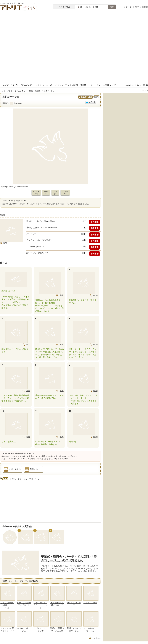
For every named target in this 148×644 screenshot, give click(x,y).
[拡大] (5, 243)
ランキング (26, 85)
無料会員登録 (142, 7)
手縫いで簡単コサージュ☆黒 (57, 630)
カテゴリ (14, 85)
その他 (30, 91)
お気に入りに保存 (85, 99)
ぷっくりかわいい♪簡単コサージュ (7, 605)
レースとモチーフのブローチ (24, 604)
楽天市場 (95, 222)
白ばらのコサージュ (24, 630)
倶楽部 (83, 85)
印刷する (31, 470)
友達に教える (12, 470)
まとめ (49, 85)
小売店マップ (109, 85)
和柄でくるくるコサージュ (74, 630)
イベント (59, 85)
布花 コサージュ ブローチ (24, 479)
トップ (5, 85)
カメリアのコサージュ (74, 604)
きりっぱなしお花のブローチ (57, 604)
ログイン (128, 7)
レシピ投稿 (142, 85)
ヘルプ (145, 90)
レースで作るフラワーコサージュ (41, 605)
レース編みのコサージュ (90, 630)
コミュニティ (95, 85)
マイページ (130, 85)
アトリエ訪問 (71, 85)
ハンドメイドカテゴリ (16, 91)
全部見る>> (97, 638)
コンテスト (39, 85)
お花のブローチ (90, 603)
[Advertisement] (35, 48)
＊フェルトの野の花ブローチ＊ (7, 630)
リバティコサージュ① (41, 630)
